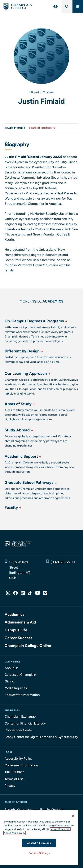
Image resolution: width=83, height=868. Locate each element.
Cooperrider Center (19, 730)
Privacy (10, 786)
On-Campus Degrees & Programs (36, 336)
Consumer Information (21, 765)
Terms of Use (14, 779)
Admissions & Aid (20, 622)
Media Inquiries (16, 688)
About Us (11, 668)
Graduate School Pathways (31, 496)
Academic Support (23, 469)
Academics (15, 614)
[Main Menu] (78, 6)
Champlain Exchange (20, 716)
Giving (9, 681)
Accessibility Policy (19, 759)
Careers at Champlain (20, 675)
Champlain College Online (28, 646)
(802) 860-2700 (63, 562)
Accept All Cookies (39, 843)
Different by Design (24, 362)
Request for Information (22, 695)
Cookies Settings (39, 853)
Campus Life (16, 630)
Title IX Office (14, 772)
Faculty (13, 513)
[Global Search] (67, 6)
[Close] (73, 816)
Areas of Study (20, 417)
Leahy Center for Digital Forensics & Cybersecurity (41, 737)
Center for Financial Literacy (25, 723)
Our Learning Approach (28, 389)
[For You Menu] (55, 6)
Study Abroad (19, 443)
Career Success (19, 638)
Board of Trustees (43, 92)
